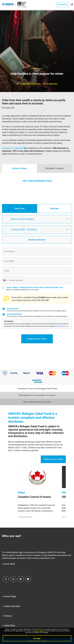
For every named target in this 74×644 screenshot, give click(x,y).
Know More (9, 564)
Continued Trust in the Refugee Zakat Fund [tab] (37, 389)
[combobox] (5, 280)
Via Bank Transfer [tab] (54, 168)
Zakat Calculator (12, 606)
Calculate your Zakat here (14, 148)
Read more (25, 517)
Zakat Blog (10, 626)
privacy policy (39, 631)
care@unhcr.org (63, 326)
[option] (37, 492)
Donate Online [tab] (20, 168)
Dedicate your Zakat (37, 339)
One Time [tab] (20, 209)
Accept (37, 638)
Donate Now (63, 4)
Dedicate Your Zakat (53, 459)
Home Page (10, 596)
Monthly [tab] (55, 209)
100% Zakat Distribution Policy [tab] (37, 402)
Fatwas (8, 616)
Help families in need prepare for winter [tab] (37, 395)
